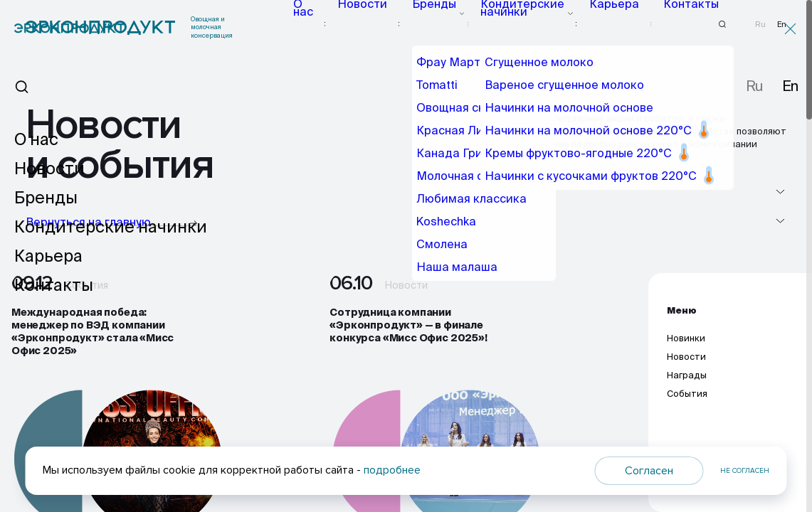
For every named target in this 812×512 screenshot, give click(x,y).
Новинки (686, 347)
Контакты (676, 24)
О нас (343, 24)
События (687, 402)
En (782, 25)
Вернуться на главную (111, 223)
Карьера (618, 24)
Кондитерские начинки (533, 24)
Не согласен (745, 471)
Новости (394, 24)
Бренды (449, 24)
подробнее (392, 470)
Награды (687, 384)
